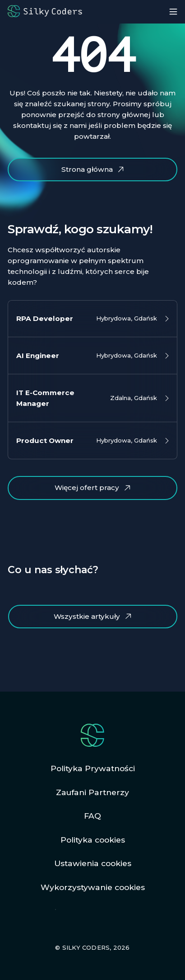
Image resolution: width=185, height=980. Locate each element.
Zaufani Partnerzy (92, 792)
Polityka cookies (93, 840)
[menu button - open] (173, 12)
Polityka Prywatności (93, 768)
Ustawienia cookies (93, 863)
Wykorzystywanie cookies (93, 887)
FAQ (92, 816)
